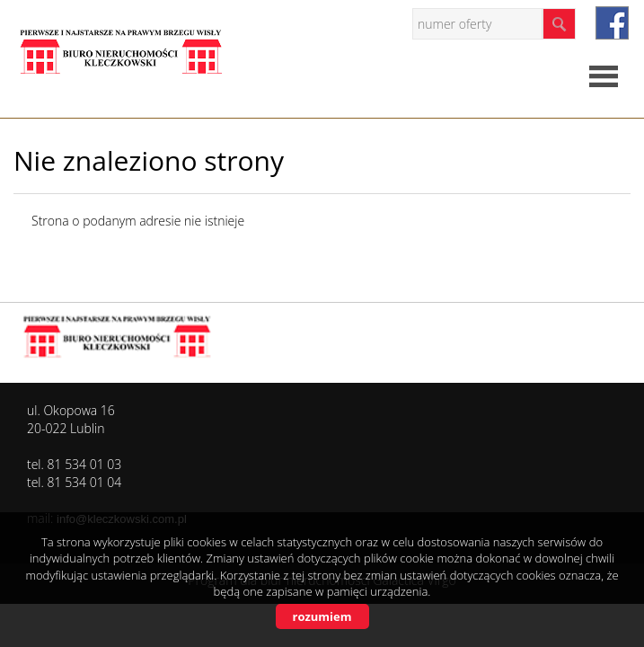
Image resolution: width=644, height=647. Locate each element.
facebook (612, 23)
